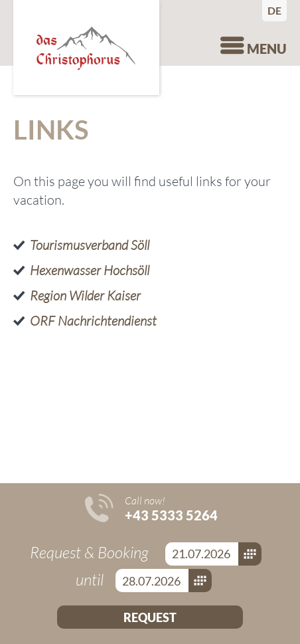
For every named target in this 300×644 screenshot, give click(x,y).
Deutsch (277, 10)
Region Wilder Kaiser (85, 295)
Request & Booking (91, 552)
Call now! (171, 508)
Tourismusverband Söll (90, 245)
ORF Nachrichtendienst (93, 321)
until (91, 580)
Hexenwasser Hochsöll (90, 270)
